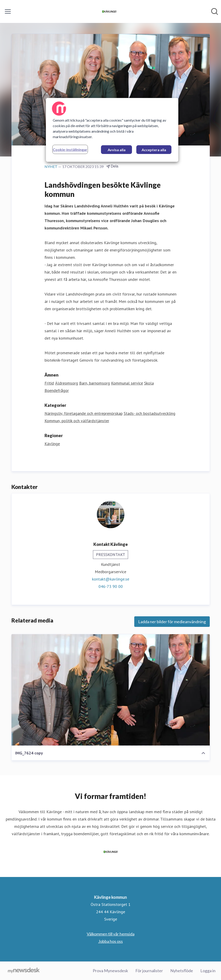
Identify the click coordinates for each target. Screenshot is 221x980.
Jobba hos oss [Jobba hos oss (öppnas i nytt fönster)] (110, 941)
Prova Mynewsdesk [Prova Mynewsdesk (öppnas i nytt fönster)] (110, 971)
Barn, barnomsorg (95, 383)
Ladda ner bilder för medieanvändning (172, 622)
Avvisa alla (117, 150)
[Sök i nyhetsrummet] (215, 11)
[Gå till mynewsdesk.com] (24, 971)
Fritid (49, 383)
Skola (149, 383)
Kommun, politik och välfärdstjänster (77, 421)
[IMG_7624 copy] (111, 690)
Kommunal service (127, 383)
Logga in (208, 971)
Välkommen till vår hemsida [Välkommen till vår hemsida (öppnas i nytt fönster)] (111, 934)
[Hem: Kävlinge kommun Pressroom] (109, 11)
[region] (112, 130)
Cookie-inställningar (70, 149)
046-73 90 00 (111, 586)
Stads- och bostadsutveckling (150, 413)
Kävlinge (52, 444)
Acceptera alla (154, 150)
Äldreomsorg (67, 383)
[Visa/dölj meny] (8, 11)
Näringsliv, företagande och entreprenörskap (84, 413)
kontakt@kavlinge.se (111, 579)
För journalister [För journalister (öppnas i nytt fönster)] (149, 971)
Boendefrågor (57, 390)
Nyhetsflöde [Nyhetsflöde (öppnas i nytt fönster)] (182, 971)
